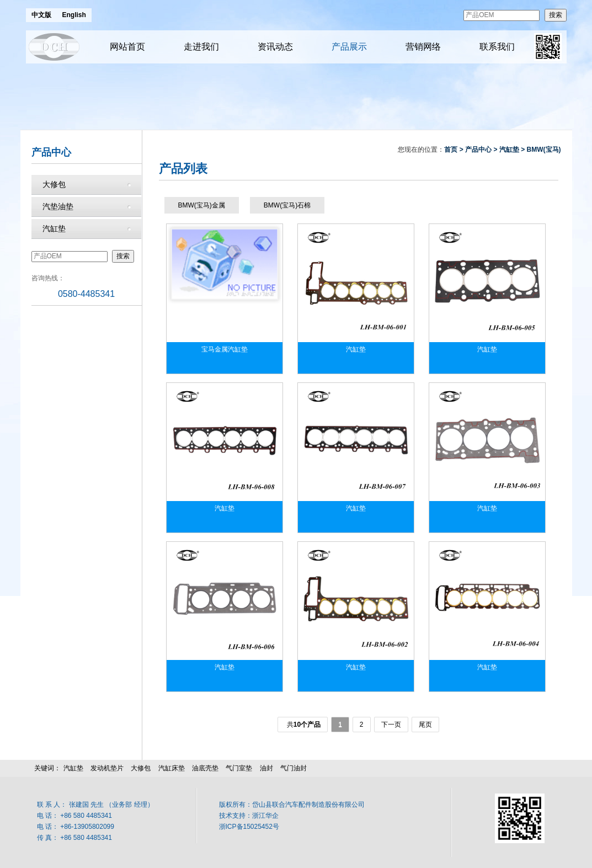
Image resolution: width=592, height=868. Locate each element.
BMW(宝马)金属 (202, 205)
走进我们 (201, 47)
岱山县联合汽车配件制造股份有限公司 (308, 805)
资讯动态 (275, 47)
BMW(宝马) (544, 150)
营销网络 (423, 47)
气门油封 (294, 768)
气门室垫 (239, 768)
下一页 (391, 725)
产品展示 (349, 47)
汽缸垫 (54, 228)
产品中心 (478, 150)
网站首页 (127, 47)
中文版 (41, 15)
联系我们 (497, 47)
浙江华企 (265, 816)
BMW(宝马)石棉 (287, 205)
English (74, 15)
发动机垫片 (107, 768)
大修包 (54, 184)
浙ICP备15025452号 (249, 827)
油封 (266, 768)
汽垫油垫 (58, 206)
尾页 (425, 725)
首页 (451, 150)
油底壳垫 (205, 768)
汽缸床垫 (172, 768)
